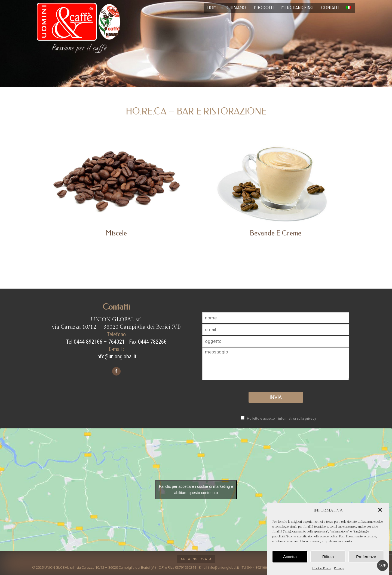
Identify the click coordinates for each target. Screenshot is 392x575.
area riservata (196, 559)
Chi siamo (236, 8)
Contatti (330, 8)
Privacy (339, 568)
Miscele (116, 233)
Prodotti (264, 8)
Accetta (290, 557)
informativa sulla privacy (297, 418)
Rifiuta (328, 557)
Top (383, 565)
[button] (381, 510)
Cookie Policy (322, 568)
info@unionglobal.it (116, 356)
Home (213, 8)
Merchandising (297, 8)
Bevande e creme (276, 233)
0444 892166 (257, 568)
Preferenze (366, 557)
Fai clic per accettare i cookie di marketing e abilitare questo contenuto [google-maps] (196, 490)
